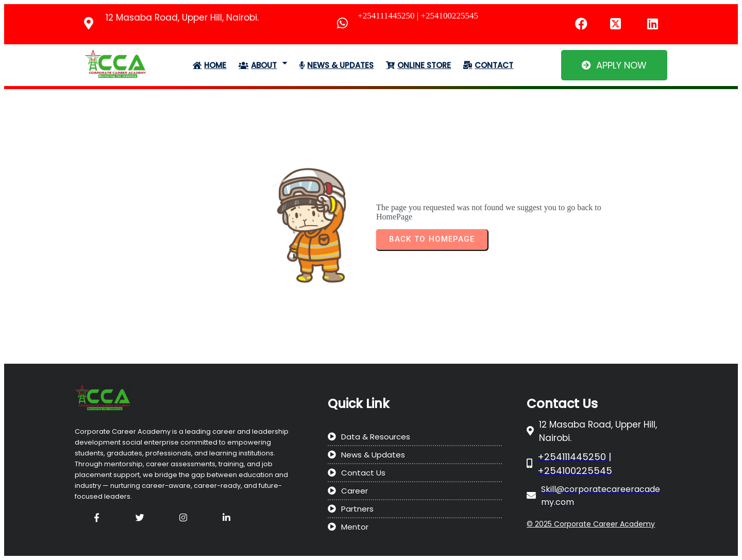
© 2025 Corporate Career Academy (591, 524)
